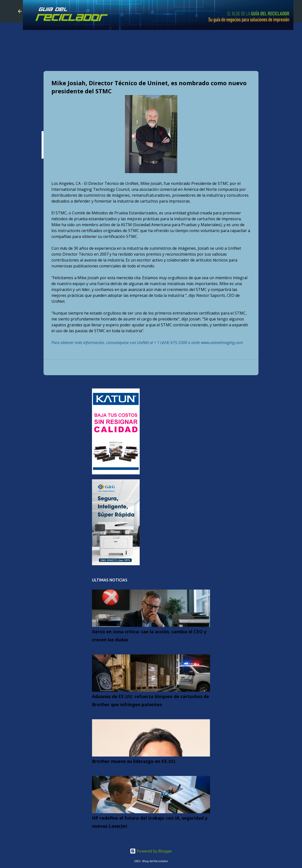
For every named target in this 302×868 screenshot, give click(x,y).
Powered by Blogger (151, 851)
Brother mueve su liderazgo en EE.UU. (134, 761)
